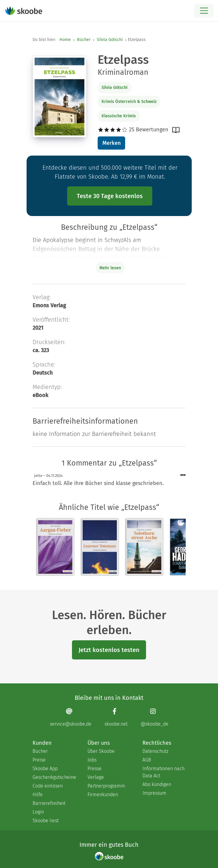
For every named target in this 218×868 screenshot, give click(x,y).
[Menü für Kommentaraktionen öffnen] (183, 475)
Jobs (92, 760)
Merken (112, 143)
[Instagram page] (155, 717)
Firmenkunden (103, 795)
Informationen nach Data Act (163, 772)
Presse (95, 769)
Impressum (154, 793)
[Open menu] (204, 11)
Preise (39, 760)
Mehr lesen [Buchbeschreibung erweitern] (110, 268)
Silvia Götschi (110, 40)
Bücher (84, 40)
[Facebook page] (116, 717)
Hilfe (38, 795)
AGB (147, 760)
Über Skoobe (101, 751)
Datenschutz (155, 751)
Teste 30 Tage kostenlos (110, 196)
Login (38, 812)
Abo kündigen (157, 784)
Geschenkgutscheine (54, 777)
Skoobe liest (46, 821)
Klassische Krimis (119, 116)
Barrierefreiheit (49, 803)
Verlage (96, 777)
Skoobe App (45, 769)
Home (65, 40)
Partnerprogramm (106, 786)
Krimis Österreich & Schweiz (129, 102)
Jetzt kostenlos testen (109, 650)
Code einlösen (48, 786)
